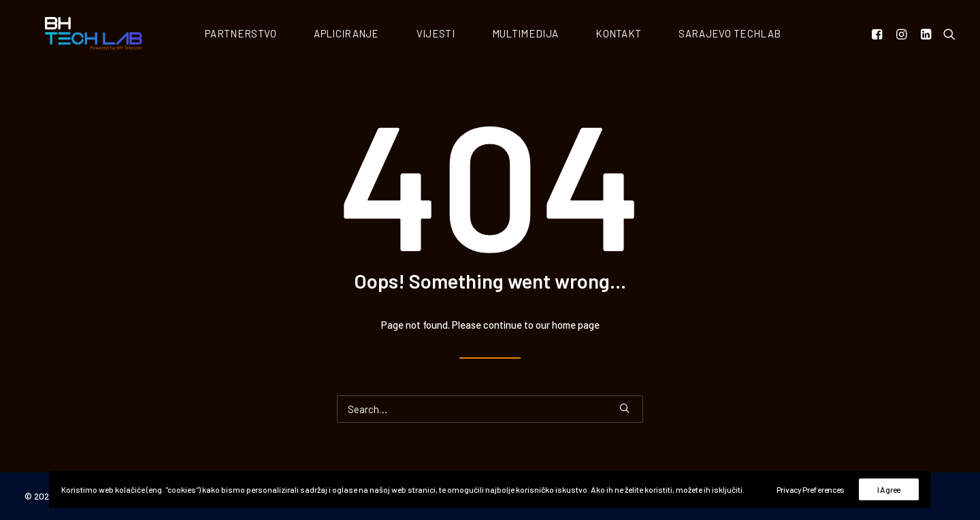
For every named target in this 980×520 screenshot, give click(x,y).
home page (576, 326)
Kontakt (633, 35)
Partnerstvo (255, 35)
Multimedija (539, 35)
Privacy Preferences (811, 489)
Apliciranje (360, 35)
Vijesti (450, 35)
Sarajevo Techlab (744, 35)
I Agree (889, 489)
